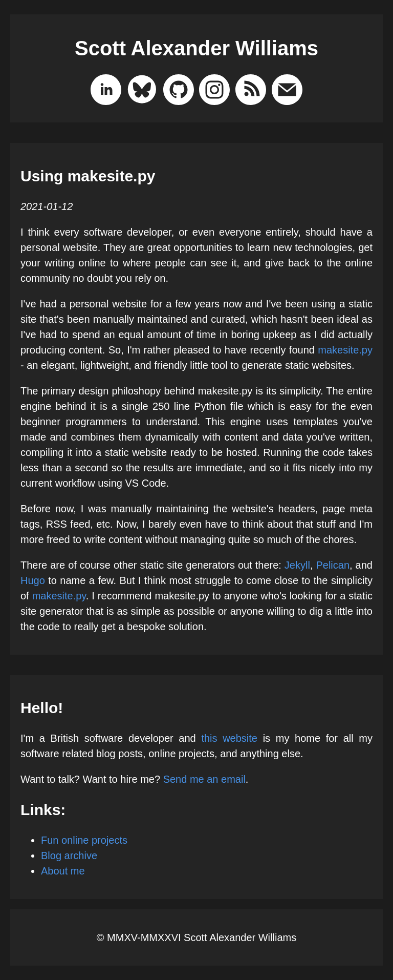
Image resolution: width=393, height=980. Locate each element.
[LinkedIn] (106, 92)
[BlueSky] (142, 92)
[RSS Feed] (251, 92)
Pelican (333, 565)
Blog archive (69, 856)
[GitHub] (179, 92)
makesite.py (345, 350)
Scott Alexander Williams (196, 48)
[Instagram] (214, 92)
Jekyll (297, 565)
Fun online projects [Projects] (84, 840)
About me (63, 871)
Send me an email (204, 779)
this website (229, 738)
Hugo (33, 580)
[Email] (287, 92)
